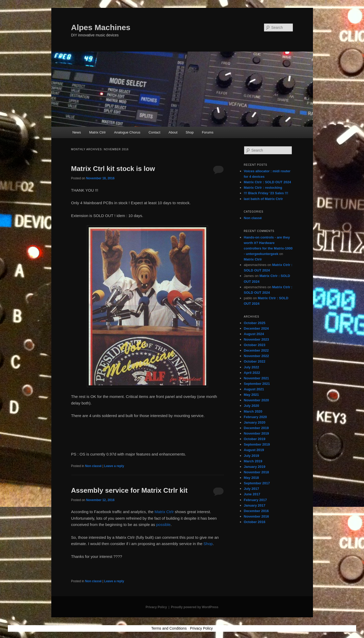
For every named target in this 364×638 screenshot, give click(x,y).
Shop (190, 132)
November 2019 (256, 433)
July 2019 (252, 456)
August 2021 (254, 389)
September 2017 (257, 483)
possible (163, 525)
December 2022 (256, 350)
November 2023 (256, 339)
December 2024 (256, 328)
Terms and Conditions (169, 628)
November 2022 (256, 356)
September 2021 (257, 384)
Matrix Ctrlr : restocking (263, 188)
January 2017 (255, 505)
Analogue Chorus (127, 132)
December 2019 (256, 428)
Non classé (93, 466)
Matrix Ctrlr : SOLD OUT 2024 (268, 182)
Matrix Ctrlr (98, 132)
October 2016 (255, 522)
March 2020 (253, 411)
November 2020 (256, 400)
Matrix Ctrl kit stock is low (113, 169)
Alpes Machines (101, 27)
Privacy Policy (156, 607)
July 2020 (252, 406)
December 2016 (256, 511)
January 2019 (255, 467)
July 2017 (252, 489)
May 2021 (251, 395)
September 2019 (257, 444)
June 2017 (252, 494)
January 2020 (255, 422)
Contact (155, 132)
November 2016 (256, 516)
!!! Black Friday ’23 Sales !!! (266, 193)
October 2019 (255, 439)
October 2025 (255, 323)
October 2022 (255, 361)
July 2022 (252, 367)
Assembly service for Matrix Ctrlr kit (129, 490)
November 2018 (256, 472)
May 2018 (251, 478)
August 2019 (254, 450)
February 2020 (255, 417)
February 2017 (255, 500)
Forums (208, 132)
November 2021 (256, 378)
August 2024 (254, 334)
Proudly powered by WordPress (195, 607)
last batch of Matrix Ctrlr (264, 199)
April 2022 (252, 373)
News (77, 132)
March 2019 (253, 461)
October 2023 (255, 345)
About (173, 132)
